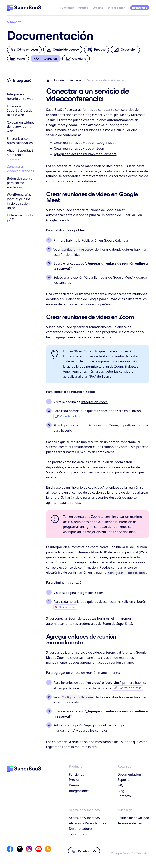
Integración (75, 80)
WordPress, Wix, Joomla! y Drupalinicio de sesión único (19, 201)
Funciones (67, 8)
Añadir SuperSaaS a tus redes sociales (20, 155)
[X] (20, 849)
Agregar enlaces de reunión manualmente (85, 154)
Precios (83, 8)
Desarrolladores (81, 829)
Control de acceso (63, 50)
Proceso (97, 50)
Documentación (129, 774)
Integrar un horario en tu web (20, 96)
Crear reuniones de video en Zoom (80, 148)
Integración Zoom (94, 402)
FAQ (121, 785)
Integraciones (79, 791)
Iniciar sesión (117, 8)
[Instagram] (29, 849)
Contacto (124, 796)
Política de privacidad (133, 818)
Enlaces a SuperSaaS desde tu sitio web (20, 110)
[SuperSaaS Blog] (48, 849)
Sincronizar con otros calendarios (20, 141)
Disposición (125, 50)
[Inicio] (24, 8)
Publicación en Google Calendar (105, 240)
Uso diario (76, 59)
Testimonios (78, 834)
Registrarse (140, 8)
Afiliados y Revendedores (88, 823)
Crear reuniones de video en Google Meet (85, 143)
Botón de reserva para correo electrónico (20, 183)
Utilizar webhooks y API (20, 217)
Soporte (98, 8)
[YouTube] (39, 849)
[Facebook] (10, 849)
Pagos (18, 59)
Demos (74, 785)
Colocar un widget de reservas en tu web (21, 127)
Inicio (48, 80)
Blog (121, 791)
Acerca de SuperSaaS (85, 818)
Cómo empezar (24, 50)
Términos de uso (130, 823)
